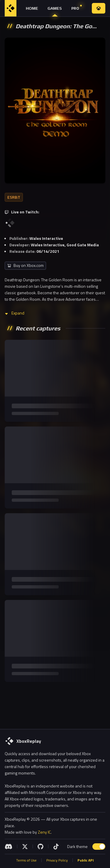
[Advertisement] (55, 704)
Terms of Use (26, 860)
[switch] (99, 847)
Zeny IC (44, 832)
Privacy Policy (57, 860)
